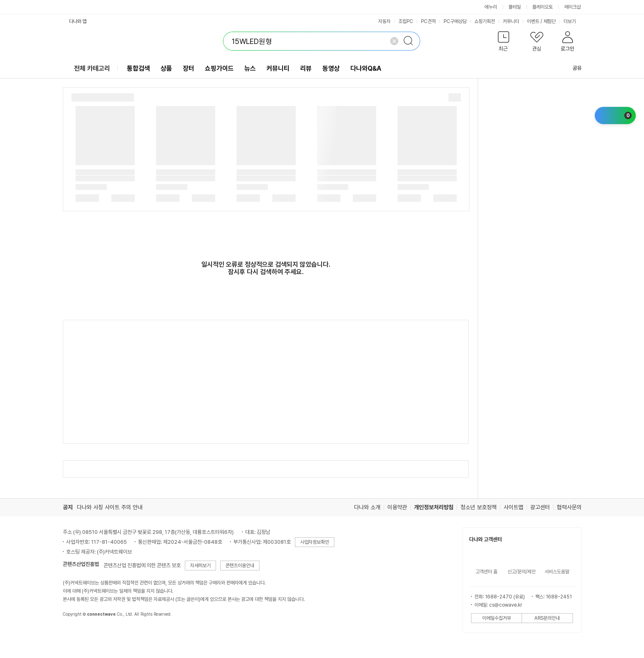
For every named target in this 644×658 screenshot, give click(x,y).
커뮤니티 (511, 21)
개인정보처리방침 (434, 507)
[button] (504, 43)
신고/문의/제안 (522, 572)
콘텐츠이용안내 (240, 566)
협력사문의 (569, 507)
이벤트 (533, 21)
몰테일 (515, 7)
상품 (166, 68)
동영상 (331, 68)
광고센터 (540, 507)
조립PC (406, 21)
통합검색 (138, 68)
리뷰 (306, 68)
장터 (189, 68)
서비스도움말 (557, 572)
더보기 (573, 21)
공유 (572, 68)
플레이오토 (543, 7)
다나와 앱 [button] (78, 21)
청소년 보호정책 (478, 507)
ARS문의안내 (547, 618)
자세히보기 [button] (200, 566)
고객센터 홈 (486, 572)
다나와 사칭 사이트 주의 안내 (110, 507)
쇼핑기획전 (485, 21)
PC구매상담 (455, 21)
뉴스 (250, 68)
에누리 (491, 7)
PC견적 (428, 21)
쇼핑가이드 (219, 68)
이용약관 (397, 507)
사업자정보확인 (315, 542)
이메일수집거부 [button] (497, 618)
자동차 (384, 21)
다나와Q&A (366, 68)
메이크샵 (573, 7)
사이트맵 (513, 507)
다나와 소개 (367, 507)
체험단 (550, 21)
